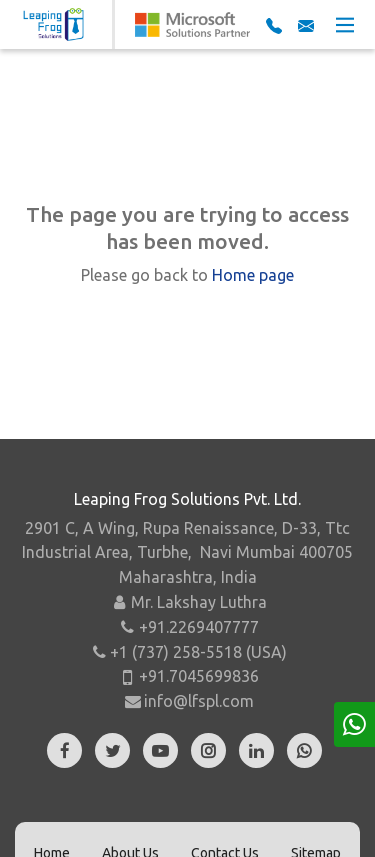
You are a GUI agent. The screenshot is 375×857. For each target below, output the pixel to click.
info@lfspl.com (199, 701)
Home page (253, 275)
